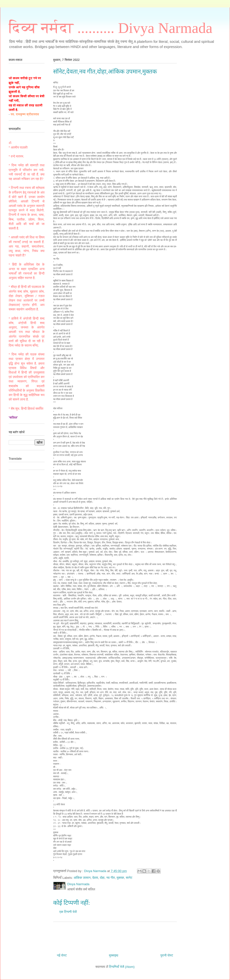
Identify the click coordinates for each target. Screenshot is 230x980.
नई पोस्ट (62, 955)
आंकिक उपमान (82, 878)
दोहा (102, 878)
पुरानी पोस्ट (167, 955)
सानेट (129, 878)
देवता (95, 878)
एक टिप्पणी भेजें (68, 912)
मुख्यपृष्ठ (113, 955)
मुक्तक (120, 878)
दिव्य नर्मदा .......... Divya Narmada (111, 28)
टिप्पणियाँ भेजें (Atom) (122, 967)
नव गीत (111, 878)
